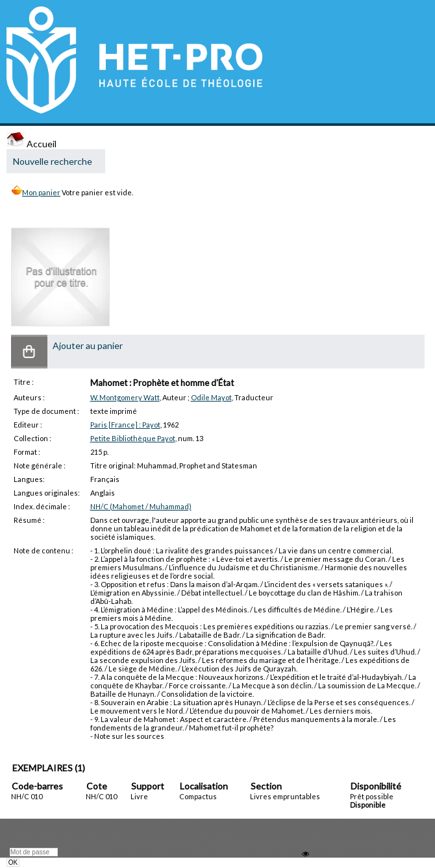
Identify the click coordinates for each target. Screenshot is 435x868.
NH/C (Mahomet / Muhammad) (141, 506)
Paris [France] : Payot (125, 425)
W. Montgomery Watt (125, 397)
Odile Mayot (211, 397)
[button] (29, 352)
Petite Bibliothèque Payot (133, 438)
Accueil (31, 144)
